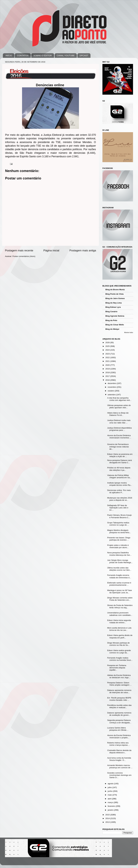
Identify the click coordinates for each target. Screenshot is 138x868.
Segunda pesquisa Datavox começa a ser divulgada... (119, 721)
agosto (111, 784)
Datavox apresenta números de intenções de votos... (119, 691)
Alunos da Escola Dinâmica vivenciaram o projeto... (119, 736)
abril (110, 799)
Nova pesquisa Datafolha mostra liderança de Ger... (119, 554)
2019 (108, 369)
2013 (108, 822)
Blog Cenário (111, 312)
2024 (108, 350)
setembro (112, 395)
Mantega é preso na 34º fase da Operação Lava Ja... (120, 591)
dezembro (112, 383)
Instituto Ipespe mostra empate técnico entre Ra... (120, 484)
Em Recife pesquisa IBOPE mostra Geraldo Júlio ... (119, 699)
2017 (108, 376)
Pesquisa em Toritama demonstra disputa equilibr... (117, 668)
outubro (111, 391)
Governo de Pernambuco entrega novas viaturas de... (118, 447)
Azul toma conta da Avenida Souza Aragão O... (119, 759)
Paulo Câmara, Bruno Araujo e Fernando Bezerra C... (120, 516)
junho (110, 791)
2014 (108, 818)
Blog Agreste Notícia (115, 316)
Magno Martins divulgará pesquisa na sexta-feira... (119, 531)
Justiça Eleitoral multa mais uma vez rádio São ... (119, 421)
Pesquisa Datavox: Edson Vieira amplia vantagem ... (119, 684)
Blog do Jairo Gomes (115, 298)
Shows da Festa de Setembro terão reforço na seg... (120, 606)
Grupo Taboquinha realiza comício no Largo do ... (118, 524)
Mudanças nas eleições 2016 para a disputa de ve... (120, 499)
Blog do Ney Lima (114, 303)
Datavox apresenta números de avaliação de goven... (119, 714)
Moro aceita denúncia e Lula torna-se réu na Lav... (119, 629)
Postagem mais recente (19, 250)
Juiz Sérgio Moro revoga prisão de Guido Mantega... (120, 561)
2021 (108, 361)
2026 (108, 343)
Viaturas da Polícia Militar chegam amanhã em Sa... (119, 476)
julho (110, 787)
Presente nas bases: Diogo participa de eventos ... (119, 539)
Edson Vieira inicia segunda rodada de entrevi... (119, 621)
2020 (108, 365)
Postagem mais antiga (83, 250)
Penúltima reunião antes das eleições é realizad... (119, 706)
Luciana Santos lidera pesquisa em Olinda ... (118, 729)
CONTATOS (23, 55)
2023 (108, 354)
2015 (108, 815)
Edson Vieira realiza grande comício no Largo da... (119, 652)
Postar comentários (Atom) (24, 256)
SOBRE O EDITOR (43, 55)
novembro (112, 387)
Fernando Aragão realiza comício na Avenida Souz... (120, 659)
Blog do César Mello (115, 325)
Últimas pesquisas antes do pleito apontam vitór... (119, 406)
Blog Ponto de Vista (114, 294)
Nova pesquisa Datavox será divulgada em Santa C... (120, 461)
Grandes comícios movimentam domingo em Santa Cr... (119, 775)
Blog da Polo (111, 320)
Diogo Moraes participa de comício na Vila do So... (119, 644)
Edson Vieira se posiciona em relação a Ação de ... (120, 455)
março (111, 802)
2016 (108, 380)
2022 (108, 357)
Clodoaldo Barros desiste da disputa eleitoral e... (119, 751)
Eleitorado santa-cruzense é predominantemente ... (119, 584)
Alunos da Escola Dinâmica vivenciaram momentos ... (119, 437)
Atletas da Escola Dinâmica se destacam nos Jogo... (119, 676)
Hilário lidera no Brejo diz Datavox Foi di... (118, 414)
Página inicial (51, 250)
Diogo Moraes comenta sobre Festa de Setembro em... (120, 599)
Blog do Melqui (112, 329)
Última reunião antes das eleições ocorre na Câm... (119, 569)
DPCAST (84, 55)
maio (110, 795)
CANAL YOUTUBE (66, 55)
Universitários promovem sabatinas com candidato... (120, 614)
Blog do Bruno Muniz (115, 290)
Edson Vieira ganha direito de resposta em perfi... (120, 636)
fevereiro (112, 806)
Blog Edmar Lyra (113, 307)
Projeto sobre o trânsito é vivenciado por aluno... (118, 546)
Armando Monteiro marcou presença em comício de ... (120, 766)
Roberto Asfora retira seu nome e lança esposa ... (119, 744)
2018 (108, 372)
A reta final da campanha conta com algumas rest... (119, 399)
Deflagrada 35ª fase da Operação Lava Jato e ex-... (118, 508)
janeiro (111, 810)
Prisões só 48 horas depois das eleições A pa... (119, 469)
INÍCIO (9, 55)
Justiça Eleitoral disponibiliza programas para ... (120, 429)
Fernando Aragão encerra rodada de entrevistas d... (119, 576)
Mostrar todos (129, 333)
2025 (108, 346)
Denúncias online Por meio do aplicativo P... (119, 491)
